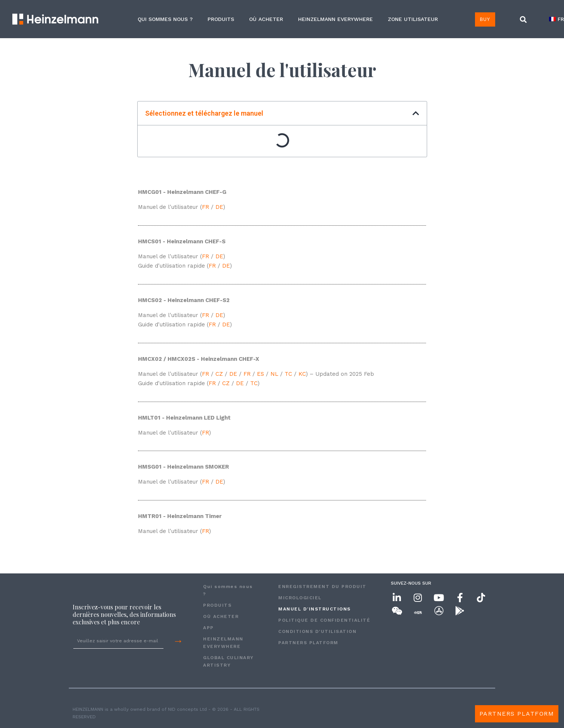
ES (260, 374)
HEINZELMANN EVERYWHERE (335, 19)
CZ (219, 374)
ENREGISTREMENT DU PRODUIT (322, 587)
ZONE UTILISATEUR (413, 19)
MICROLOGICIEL (300, 598)
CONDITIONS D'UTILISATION (317, 631)
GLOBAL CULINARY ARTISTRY (229, 661)
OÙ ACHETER (266, 19)
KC (302, 374)
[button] (523, 20)
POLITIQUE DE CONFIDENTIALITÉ (324, 620)
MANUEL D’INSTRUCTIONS (315, 609)
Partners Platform (308, 643)
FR (206, 207)
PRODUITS (221, 19)
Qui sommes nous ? (165, 19)
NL (274, 374)
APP (209, 628)
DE (219, 207)
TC (288, 374)
